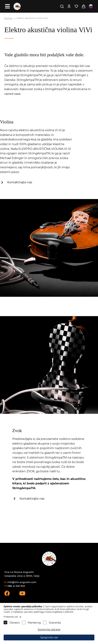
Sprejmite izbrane (49, 630)
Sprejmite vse (49, 637)
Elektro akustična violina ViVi (32, 18)
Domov (9, 18)
